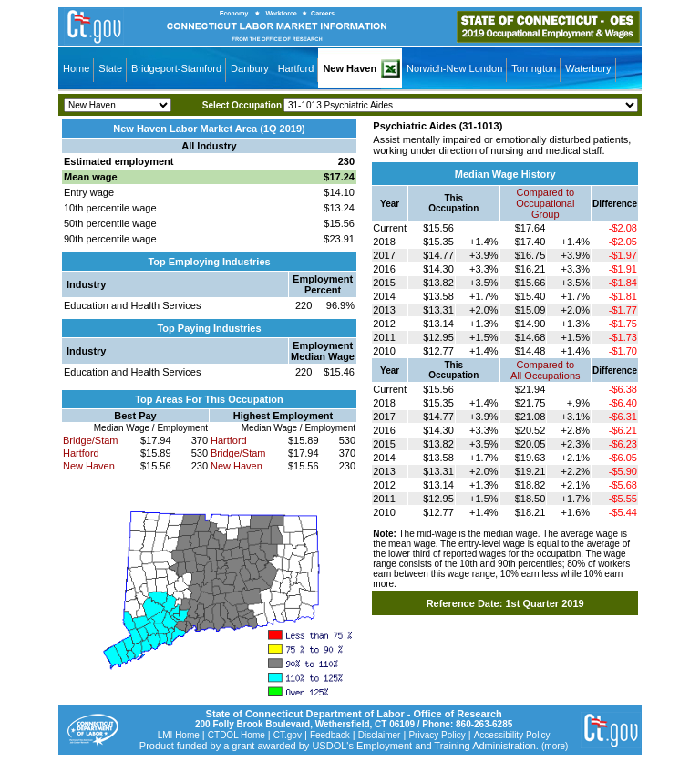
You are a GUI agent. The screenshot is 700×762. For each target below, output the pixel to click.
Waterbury (588, 68)
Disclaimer (380, 735)
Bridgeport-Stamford (176, 68)
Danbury (250, 68)
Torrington (534, 68)
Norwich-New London (454, 68)
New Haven (350, 68)
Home (76, 68)
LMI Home (179, 735)
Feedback (330, 735)
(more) (555, 746)
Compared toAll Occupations (545, 370)
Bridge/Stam (91, 440)
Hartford (296, 68)
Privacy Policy (437, 735)
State (110, 68)
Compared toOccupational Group (545, 203)
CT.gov (288, 735)
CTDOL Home (237, 735)
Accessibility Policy (512, 735)
